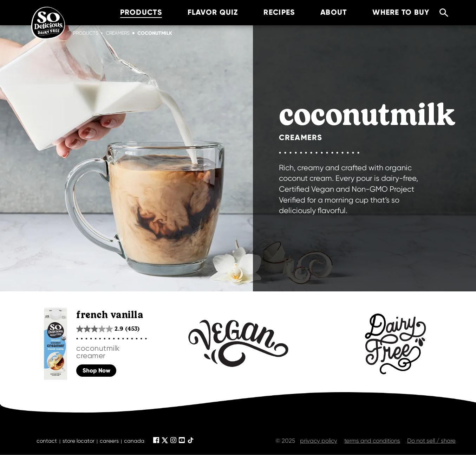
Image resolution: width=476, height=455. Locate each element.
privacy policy (319, 441)
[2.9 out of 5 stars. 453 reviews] (108, 329)
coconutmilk (155, 33)
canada (134, 441)
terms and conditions (372, 441)
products (131, 12)
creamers (118, 33)
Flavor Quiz (203, 12)
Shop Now (96, 371)
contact (47, 441)
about (324, 12)
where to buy (391, 12)
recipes (270, 12)
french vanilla (110, 315)
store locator (79, 441)
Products (86, 33)
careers (109, 441)
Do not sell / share (431, 441)
